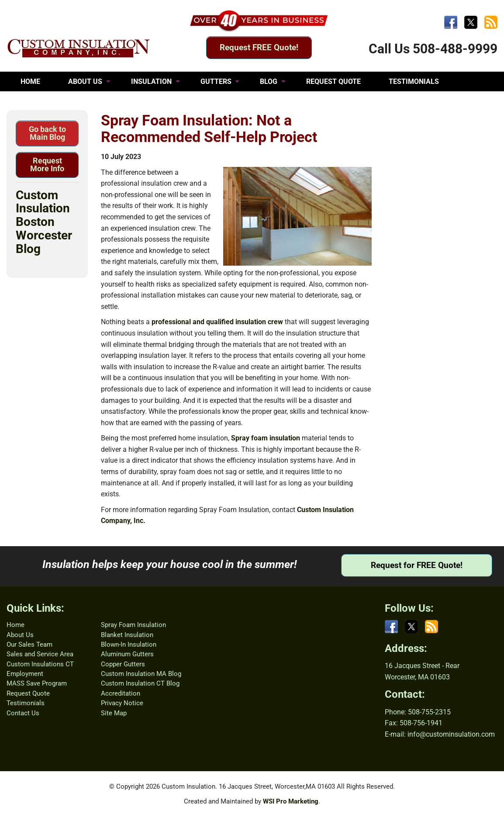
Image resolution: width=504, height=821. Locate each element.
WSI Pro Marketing (291, 801)
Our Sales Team (29, 644)
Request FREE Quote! (259, 47)
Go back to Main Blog (47, 133)
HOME (30, 81)
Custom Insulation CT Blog (140, 683)
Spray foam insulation (266, 438)
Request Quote (28, 693)
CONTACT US (42, 101)
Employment (25, 674)
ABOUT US (85, 81)
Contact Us (23, 713)
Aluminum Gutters (127, 654)
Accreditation (121, 693)
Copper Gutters (123, 664)
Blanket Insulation (127, 635)
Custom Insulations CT (40, 664)
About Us (20, 635)
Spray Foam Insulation (133, 625)
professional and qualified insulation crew (217, 322)
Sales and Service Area (40, 654)
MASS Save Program (37, 683)
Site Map (114, 713)
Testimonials (26, 703)
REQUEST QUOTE (333, 81)
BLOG (269, 81)
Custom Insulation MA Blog (141, 674)
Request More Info (47, 165)
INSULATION (151, 81)
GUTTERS (216, 81)
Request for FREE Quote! (417, 565)
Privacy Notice (122, 703)
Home (16, 625)
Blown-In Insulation (129, 644)
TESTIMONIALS (414, 81)
